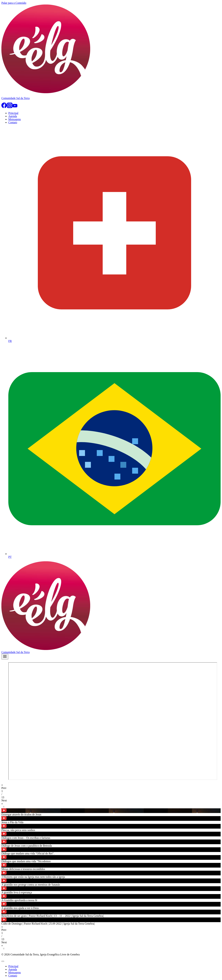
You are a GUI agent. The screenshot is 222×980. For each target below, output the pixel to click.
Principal (13, 113)
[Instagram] (10, 107)
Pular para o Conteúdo (14, 3)
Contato (13, 122)
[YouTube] (15, 107)
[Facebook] (4, 107)
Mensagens (15, 119)
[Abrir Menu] (5, 657)
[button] (111, 786)
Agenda (13, 116)
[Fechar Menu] (3, 961)
